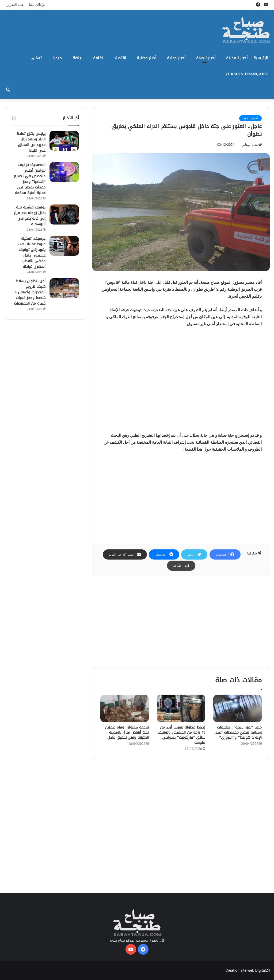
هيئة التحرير (15, 5)
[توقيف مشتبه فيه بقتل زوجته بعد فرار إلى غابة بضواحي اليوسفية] (64, 215)
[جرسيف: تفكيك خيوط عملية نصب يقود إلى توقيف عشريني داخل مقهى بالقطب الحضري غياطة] (64, 246)
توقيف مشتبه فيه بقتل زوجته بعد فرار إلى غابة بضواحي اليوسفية (30, 216)
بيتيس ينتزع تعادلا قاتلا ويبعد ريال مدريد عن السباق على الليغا (31, 142)
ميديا (57, 58)
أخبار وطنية (146, 58)
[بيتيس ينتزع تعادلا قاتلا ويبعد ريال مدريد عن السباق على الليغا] (64, 141)
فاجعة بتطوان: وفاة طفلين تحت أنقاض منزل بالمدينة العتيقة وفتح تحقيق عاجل (127, 732)
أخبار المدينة (237, 58)
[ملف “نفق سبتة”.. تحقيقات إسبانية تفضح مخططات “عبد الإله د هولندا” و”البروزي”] (237, 708)
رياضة (77, 58)
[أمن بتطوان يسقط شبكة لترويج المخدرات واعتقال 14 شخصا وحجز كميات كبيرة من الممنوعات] (64, 288)
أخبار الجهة (206, 58)
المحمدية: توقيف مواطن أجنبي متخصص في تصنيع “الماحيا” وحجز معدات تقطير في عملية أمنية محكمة (30, 179)
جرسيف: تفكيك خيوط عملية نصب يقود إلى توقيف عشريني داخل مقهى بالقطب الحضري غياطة (32, 253)
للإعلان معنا (37, 5)
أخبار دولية (176, 58)
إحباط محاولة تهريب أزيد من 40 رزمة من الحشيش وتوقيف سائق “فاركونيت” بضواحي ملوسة (181, 735)
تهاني (36, 58)
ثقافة (98, 58)
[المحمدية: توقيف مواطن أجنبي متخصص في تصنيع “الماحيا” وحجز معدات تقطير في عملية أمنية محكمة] (64, 172)
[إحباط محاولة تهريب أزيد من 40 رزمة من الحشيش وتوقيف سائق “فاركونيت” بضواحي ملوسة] (181, 708)
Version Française (247, 74)
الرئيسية (261, 58)
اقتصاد (120, 58)
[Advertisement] (181, 382)
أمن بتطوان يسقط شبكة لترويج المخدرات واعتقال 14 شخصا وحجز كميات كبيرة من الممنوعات (29, 292)
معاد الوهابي (250, 145)
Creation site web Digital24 (248, 970)
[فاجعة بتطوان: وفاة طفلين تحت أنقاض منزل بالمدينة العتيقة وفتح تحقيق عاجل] (125, 708)
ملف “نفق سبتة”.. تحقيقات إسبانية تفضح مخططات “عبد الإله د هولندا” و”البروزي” (239, 732)
